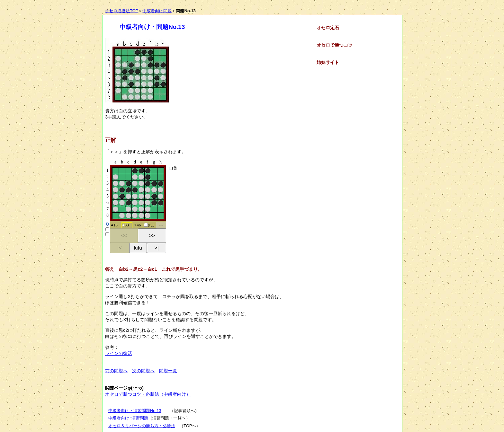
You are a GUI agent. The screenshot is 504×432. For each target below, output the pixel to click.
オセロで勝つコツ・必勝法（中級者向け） (148, 394)
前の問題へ (116, 371)
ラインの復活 (119, 353)
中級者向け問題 (157, 11)
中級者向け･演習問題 (128, 418)
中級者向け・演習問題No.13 (135, 411)
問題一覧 (168, 371)
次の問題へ (143, 371)
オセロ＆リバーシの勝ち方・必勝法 (142, 426)
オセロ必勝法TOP (122, 11)
